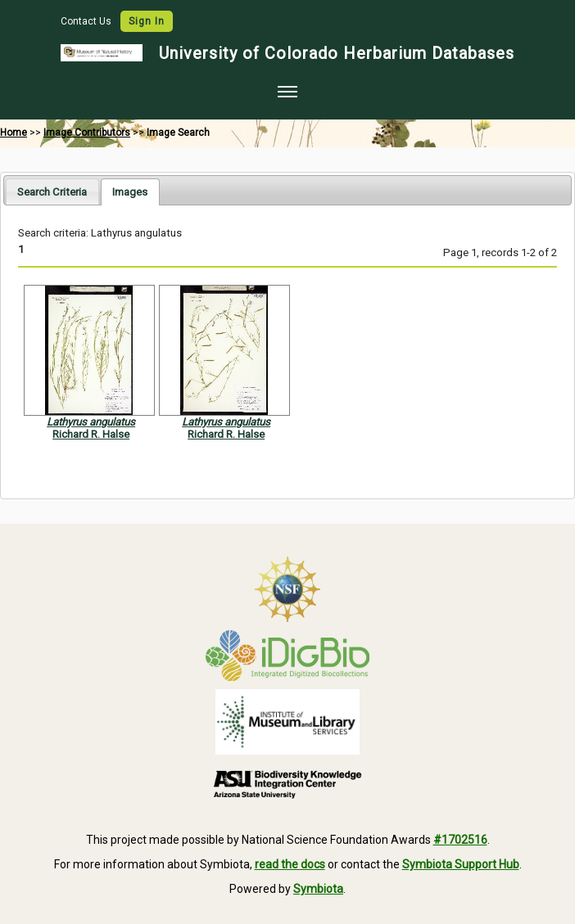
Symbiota (318, 889)
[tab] (52, 191)
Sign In (147, 21)
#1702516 (460, 840)
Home (14, 133)
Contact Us (87, 21)
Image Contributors (87, 133)
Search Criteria (52, 192)
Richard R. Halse (91, 434)
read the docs (290, 864)
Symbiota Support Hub (461, 864)
